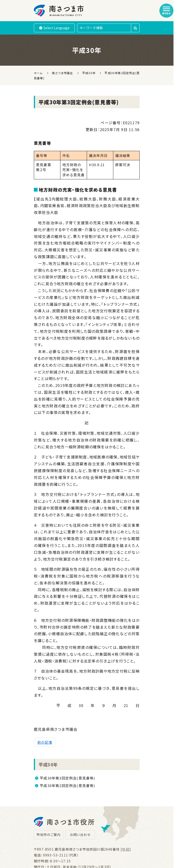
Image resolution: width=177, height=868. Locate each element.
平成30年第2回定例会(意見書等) (67, 786)
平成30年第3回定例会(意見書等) (67, 778)
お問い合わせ (80, 835)
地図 (126, 849)
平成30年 (49, 764)
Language (54, 28)
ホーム (38, 73)
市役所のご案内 (49, 835)
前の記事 (45, 742)
